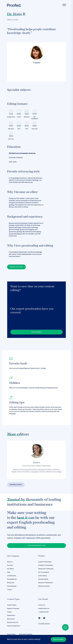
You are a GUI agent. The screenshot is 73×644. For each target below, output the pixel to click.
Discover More (58, 639)
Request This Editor (16, 267)
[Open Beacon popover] (65, 627)
